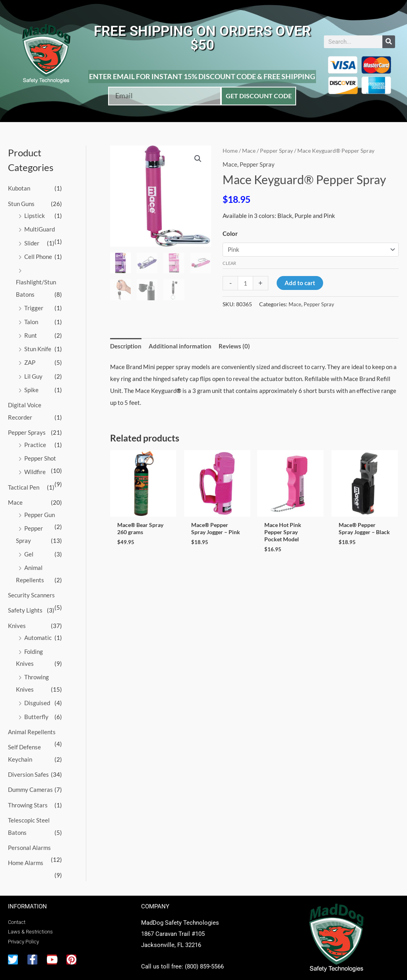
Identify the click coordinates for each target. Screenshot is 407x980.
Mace (15, 498)
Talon (31, 319)
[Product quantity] (245, 283)
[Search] (389, 42)
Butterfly (36, 708)
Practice (35, 441)
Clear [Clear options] (229, 263)
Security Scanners (31, 589)
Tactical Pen (24, 482)
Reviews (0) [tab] (234, 346)
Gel (29, 548)
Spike (31, 387)
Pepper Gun (40, 509)
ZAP (30, 360)
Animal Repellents (32, 723)
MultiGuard (40, 229)
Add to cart (300, 282)
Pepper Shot (40, 454)
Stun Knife (38, 346)
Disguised (37, 694)
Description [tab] (126, 346)
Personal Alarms (29, 837)
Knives (17, 618)
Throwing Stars (28, 795)
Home (230, 151)
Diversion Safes (28, 765)
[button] (198, 159)
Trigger (34, 306)
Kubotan (19, 188)
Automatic (38, 630)
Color (230, 233)
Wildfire (35, 467)
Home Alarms (26, 852)
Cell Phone (38, 255)
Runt (31, 333)
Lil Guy (33, 373)
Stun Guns (21, 203)
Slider (32, 242)
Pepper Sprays (27, 429)
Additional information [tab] (180, 346)
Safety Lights (25, 603)
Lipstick (35, 215)
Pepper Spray (276, 151)
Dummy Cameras (30, 780)
